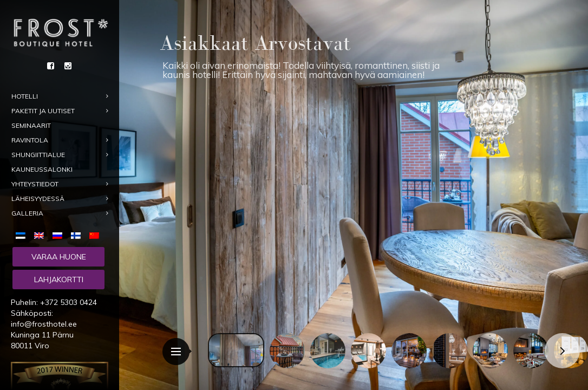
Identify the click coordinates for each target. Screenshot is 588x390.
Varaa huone (59, 257)
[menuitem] (23, 235)
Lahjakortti (59, 279)
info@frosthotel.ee (44, 324)
